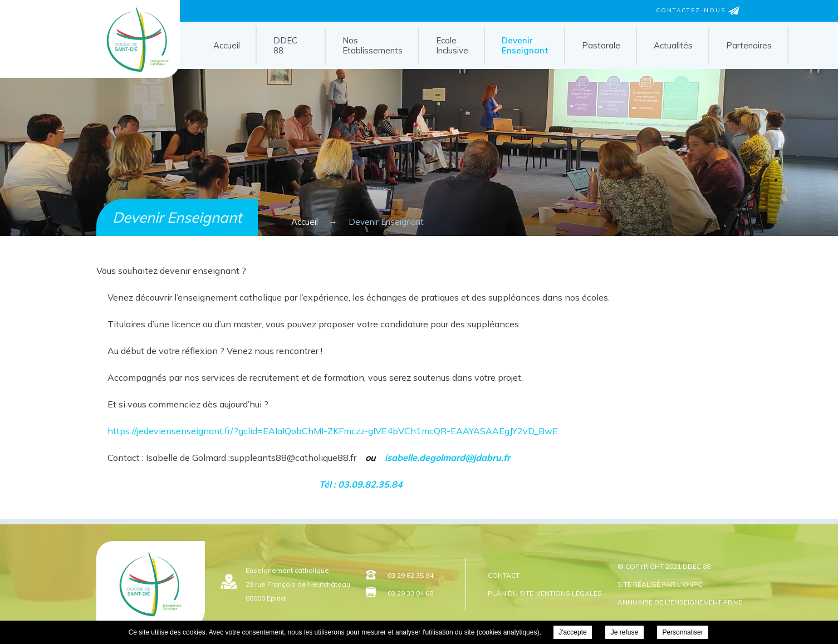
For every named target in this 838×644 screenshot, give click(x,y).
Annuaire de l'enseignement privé (680, 602)
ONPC (692, 584)
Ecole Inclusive (452, 45)
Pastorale (601, 45)
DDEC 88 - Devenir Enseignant (137, 74)
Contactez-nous (698, 11)
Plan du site (511, 593)
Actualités (673, 45)
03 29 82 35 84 (410, 575)
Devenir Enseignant (525, 45)
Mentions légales (569, 593)
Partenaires (749, 45)
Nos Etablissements (373, 45)
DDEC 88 (285, 45)
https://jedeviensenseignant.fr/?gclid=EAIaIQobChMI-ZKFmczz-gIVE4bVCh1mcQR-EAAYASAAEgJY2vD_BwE (333, 431)
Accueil (227, 45)
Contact (504, 575)
